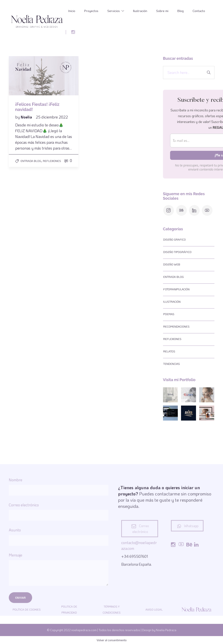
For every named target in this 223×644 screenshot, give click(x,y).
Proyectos (91, 11)
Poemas (169, 314)
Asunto (59, 600)
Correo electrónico (59, 575)
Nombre (59, 550)
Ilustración (140, 11)
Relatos (169, 351)
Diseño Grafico (174, 239)
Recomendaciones (176, 326)
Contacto (199, 11)
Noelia (27, 117)
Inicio (72, 11)
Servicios (114, 11)
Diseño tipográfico (177, 252)
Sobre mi (162, 11)
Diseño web (172, 264)
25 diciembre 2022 (52, 117)
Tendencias (172, 364)
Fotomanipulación (176, 289)
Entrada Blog (31, 161)
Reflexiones (52, 161)
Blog (180, 11)
